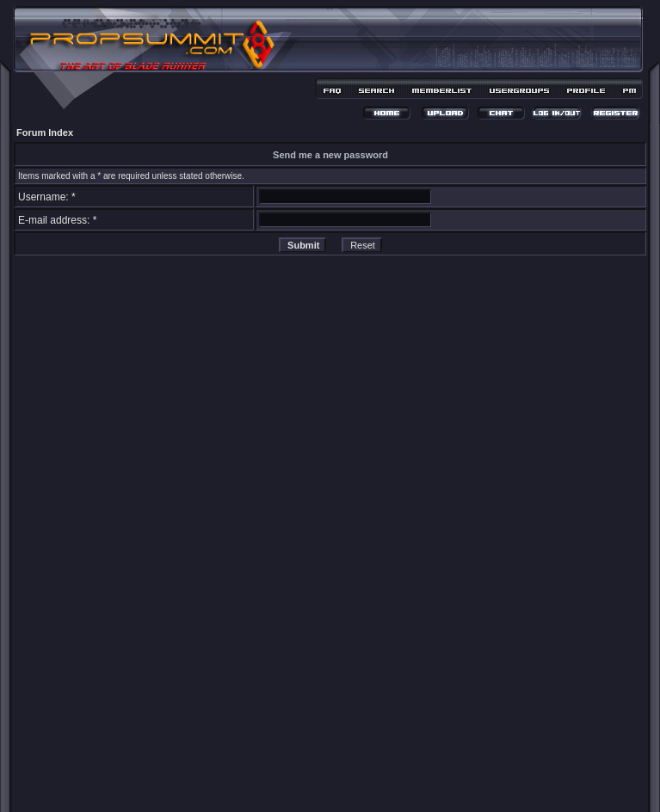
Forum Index (45, 132)
